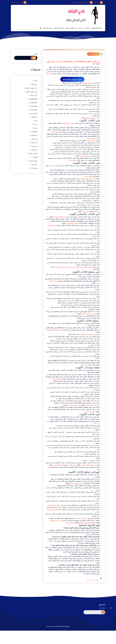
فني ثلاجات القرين (58, 474)
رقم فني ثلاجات (90, 143)
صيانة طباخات (68, 269)
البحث (36, 54)
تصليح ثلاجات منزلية (75, 492)
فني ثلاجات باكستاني (59, 219)
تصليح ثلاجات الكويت (92, 207)
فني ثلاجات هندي (91, 141)
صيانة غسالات (78, 269)
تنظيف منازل (34, 113)
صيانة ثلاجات (55, 134)
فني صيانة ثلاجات (66, 126)
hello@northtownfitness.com (82, 2)
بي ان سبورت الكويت (32, 92)
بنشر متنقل (34, 84)
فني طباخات (34, 150)
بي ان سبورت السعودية (31, 88)
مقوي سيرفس (33, 161)
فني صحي (35, 146)
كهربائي (35, 157)
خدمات (35, 124)
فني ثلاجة (92, 214)
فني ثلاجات (95, 76)
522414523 (98, 2)
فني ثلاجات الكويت (87, 83)
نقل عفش (35, 164)
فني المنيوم (34, 135)
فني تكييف (89, 269)
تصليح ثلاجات (95, 109)
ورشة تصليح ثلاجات (65, 226)
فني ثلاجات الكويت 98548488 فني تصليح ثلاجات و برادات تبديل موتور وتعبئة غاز (72, 63)
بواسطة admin (89, 593)
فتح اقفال (35, 132)
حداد (36, 121)
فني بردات (81, 214)
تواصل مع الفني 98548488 (72, 79)
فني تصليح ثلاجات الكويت (87, 339)
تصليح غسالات (34, 110)
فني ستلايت (34, 143)
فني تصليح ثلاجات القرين (87, 474)
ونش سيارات (34, 168)
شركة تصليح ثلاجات (82, 318)
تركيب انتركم (34, 95)
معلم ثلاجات (83, 179)
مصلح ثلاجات (72, 163)
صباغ (36, 128)
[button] (41, 28)
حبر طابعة (35, 117)
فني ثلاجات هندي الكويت (87, 181)
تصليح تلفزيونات (33, 99)
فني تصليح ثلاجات (90, 120)
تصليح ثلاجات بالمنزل (53, 514)
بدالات (36, 81)
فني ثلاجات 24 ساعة (80, 531)
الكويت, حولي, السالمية (19, 2)
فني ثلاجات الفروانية (55, 534)
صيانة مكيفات (59, 269)
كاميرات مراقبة (33, 153)
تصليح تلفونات (34, 102)
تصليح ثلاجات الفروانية (87, 536)
